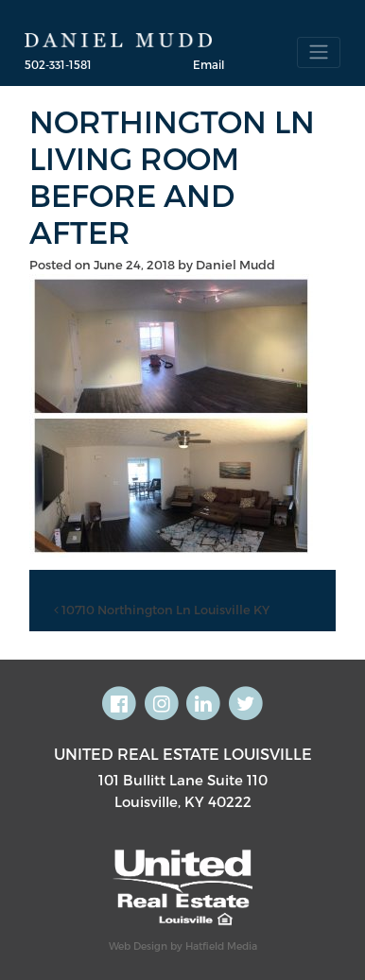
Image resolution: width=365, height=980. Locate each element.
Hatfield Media (221, 946)
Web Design (138, 946)
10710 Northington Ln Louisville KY (162, 610)
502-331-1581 (58, 64)
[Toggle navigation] (319, 52)
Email (209, 64)
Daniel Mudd (235, 265)
